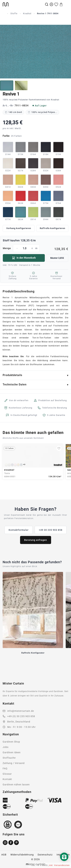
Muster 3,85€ (57, 258)
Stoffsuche (9, 758)
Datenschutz (45, 855)
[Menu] (66, 4)
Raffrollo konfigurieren (53, 228)
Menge (35, 248)
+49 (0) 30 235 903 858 (21, 716)
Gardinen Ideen (12, 752)
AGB (4, 855)
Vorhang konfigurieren (19, 228)
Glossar (7, 774)
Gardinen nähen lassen (16, 785)
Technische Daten (15, 384)
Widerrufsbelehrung (22, 855)
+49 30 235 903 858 (51, 530)
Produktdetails (12, 375)
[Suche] (47, 4)
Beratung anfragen (36, 540)
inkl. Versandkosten (59, 865)
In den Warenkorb (24, 258)
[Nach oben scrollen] (64, 862)
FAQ (5, 768)
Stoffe (14, 13)
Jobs (6, 747)
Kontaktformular (19, 530)
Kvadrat (27, 13)
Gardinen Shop (11, 742)
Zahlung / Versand (14, 763)
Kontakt (7, 779)
